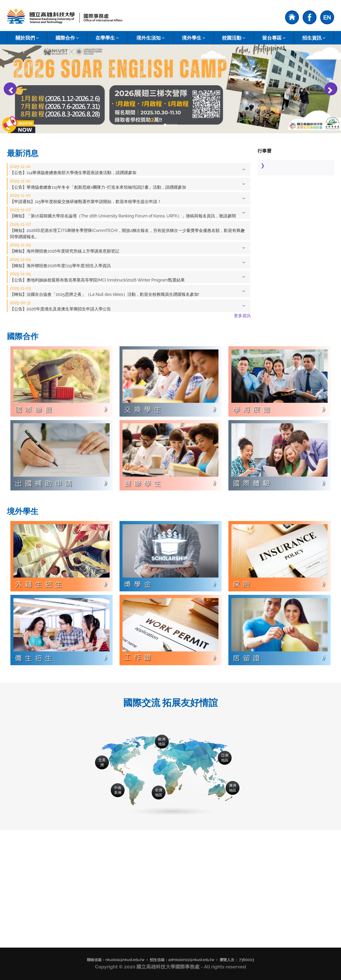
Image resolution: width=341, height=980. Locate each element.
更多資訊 (242, 316)
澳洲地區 (233, 788)
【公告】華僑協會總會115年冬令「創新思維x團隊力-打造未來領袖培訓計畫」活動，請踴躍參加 (98, 184)
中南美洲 (118, 790)
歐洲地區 (162, 742)
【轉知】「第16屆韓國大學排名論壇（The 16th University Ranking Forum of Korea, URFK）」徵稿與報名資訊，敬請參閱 (123, 213)
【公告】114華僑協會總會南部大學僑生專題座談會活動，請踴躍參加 (73, 169)
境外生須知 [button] (151, 38)
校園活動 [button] (234, 38)
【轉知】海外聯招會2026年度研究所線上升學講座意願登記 (65, 248)
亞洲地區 (225, 758)
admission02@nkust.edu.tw (191, 960)
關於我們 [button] (27, 38)
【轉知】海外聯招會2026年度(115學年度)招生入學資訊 (60, 262)
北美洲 (102, 762)
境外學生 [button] (194, 38)
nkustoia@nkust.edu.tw (125, 960)
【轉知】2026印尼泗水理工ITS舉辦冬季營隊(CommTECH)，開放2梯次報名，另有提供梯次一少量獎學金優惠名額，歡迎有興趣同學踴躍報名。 (127, 230)
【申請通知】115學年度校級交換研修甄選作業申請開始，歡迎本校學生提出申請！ (86, 198)
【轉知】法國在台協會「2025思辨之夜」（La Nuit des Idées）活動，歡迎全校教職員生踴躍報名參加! (105, 291)
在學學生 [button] (107, 38)
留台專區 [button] (274, 38)
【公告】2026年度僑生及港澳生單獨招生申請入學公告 (60, 306)
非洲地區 (159, 793)
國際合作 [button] (67, 38)
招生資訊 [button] (314, 38)
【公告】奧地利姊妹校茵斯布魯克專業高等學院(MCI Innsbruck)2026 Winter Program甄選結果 (97, 277)
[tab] (129, 169)
